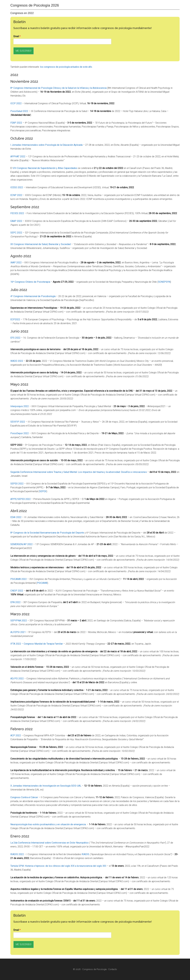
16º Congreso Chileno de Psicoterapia (30, 282)
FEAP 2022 (16, 123)
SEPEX (43, 491)
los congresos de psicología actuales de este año (66, 67)
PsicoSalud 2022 (19, 111)
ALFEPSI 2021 (18, 632)
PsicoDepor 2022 (20, 433)
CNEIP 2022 (17, 591)
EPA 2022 (16, 602)
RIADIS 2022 (17, 854)
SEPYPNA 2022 (19, 621)
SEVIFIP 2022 (18, 422)
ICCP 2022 (16, 103)
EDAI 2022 (16, 517)
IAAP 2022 (16, 263)
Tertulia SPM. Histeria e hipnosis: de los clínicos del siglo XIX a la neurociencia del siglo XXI (58, 866)
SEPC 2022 (16, 233)
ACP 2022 (16, 735)
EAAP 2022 (16, 221)
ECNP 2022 (16, 195)
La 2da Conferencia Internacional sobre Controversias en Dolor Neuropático (50, 843)
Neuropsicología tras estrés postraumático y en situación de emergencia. (48, 824)
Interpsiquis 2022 (20, 406)
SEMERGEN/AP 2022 (22, 544)
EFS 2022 (15, 338)
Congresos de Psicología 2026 (35, 5)
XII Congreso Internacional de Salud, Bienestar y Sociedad (41, 244)
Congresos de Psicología (94, 969)
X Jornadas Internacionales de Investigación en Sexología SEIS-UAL (46, 786)
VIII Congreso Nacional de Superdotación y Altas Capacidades (45, 168)
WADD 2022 (17, 361)
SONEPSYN (164, 282)
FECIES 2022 (17, 213)
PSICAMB (42, 583)
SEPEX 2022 (17, 484)
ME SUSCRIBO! (24, 51)
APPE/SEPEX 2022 (21, 499)
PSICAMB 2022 (19, 579)
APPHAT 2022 (18, 156)
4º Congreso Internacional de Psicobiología (33, 296)
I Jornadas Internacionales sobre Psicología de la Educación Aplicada (46, 145)
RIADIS (85, 854)
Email (17, 36)
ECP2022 (15, 319)
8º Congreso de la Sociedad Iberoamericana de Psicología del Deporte (47, 533)
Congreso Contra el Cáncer (24, 797)
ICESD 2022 (17, 187)
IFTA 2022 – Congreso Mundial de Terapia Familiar (37, 644)
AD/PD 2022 (17, 679)
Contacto (113, 969)
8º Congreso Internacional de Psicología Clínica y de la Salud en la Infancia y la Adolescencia (58, 88)
